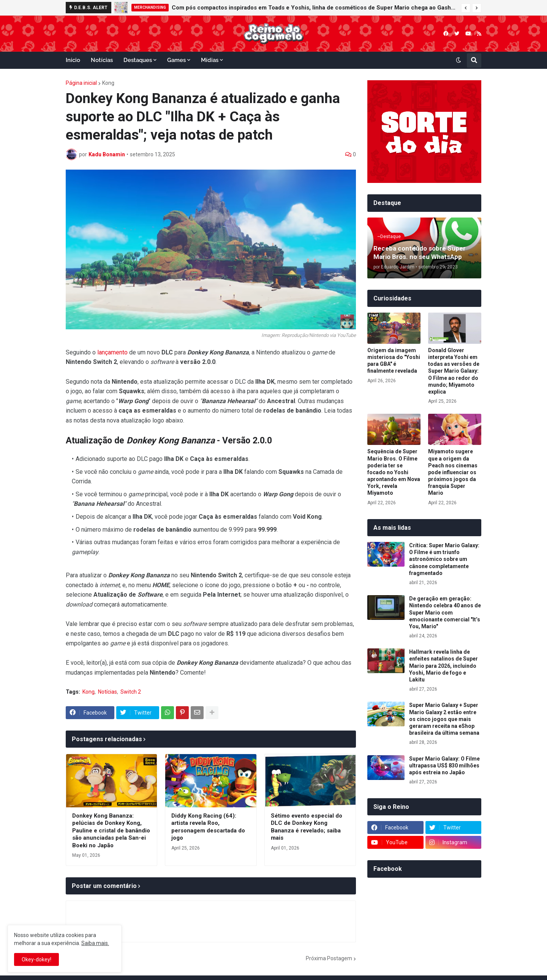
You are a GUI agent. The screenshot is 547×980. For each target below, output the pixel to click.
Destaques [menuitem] (138, 60)
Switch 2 (131, 692)
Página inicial (81, 83)
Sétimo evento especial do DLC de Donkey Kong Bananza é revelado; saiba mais (307, 827)
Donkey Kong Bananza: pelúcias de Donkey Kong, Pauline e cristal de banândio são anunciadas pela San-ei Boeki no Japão (111, 831)
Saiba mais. (95, 943)
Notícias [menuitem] (102, 60)
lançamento (112, 352)
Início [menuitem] (73, 60)
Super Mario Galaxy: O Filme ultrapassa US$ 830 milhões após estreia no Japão (444, 766)
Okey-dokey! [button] (36, 959)
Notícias (108, 692)
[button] (466, 8)
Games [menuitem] (176, 60)
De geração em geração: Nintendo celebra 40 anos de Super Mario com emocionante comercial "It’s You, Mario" (445, 612)
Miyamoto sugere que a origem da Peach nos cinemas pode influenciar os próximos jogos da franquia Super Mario (453, 472)
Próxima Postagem (329, 958)
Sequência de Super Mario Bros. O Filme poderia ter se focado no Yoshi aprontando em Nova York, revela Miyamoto (394, 472)
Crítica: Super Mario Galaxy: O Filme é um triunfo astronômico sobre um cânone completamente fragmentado (444, 559)
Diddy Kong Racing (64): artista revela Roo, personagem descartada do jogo (208, 827)
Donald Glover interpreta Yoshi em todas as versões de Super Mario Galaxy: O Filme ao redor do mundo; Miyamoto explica (454, 371)
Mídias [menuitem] (210, 60)
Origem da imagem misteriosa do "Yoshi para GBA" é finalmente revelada (394, 361)
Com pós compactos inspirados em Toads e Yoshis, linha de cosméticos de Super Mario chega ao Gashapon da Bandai (315, 8)
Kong (108, 83)
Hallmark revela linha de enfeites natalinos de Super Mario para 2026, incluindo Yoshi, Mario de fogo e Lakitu (443, 666)
